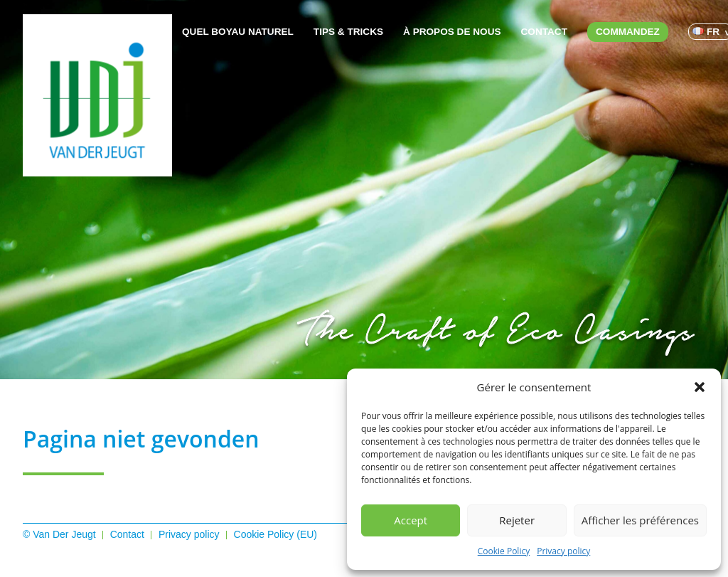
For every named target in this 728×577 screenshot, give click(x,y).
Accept (411, 520)
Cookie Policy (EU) (275, 534)
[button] (700, 387)
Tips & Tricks (348, 32)
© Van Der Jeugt (59, 534)
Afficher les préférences (640, 520)
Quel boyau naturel (238, 32)
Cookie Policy (504, 551)
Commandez (628, 32)
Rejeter (517, 520)
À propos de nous (452, 32)
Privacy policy (563, 551)
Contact (544, 32)
